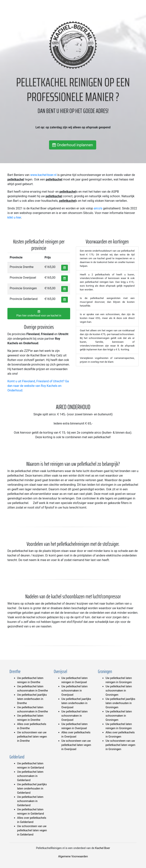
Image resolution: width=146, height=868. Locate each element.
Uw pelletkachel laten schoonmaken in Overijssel (75, 691)
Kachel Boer (102, 848)
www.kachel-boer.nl (43, 175)
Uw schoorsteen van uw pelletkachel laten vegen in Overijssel (76, 745)
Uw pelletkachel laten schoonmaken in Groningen (119, 691)
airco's (98, 208)
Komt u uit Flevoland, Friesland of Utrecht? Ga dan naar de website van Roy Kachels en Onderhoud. (38, 386)
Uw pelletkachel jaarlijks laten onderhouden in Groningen (120, 703)
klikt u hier (14, 217)
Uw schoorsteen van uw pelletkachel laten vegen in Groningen (120, 745)
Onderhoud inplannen (73, 145)
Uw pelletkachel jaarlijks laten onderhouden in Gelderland (32, 789)
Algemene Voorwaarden (73, 856)
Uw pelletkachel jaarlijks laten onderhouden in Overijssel (76, 703)
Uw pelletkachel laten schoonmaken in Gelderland (30, 776)
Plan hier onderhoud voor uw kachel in (39, 314)
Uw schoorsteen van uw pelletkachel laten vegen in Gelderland (32, 830)
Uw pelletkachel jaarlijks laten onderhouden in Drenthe (32, 699)
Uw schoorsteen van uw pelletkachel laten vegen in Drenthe (32, 737)
